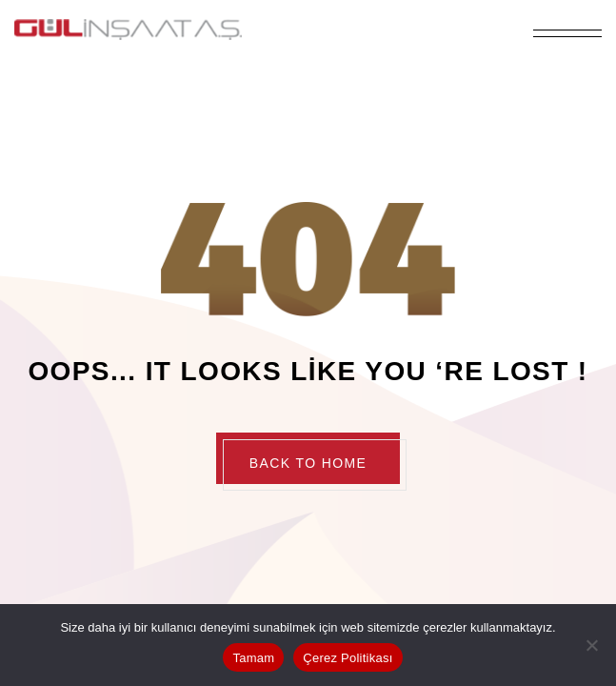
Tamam (253, 658)
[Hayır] (592, 645)
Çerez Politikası (348, 658)
